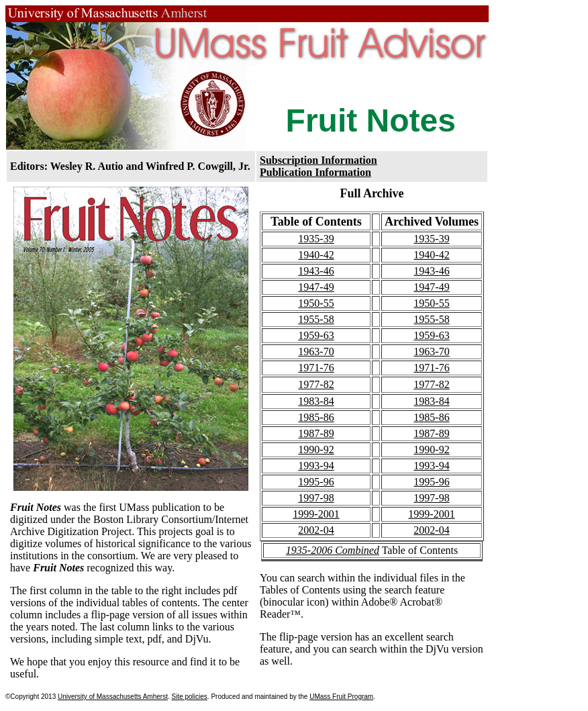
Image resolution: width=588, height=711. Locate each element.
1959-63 (316, 335)
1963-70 (316, 351)
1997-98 (316, 498)
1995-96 (316, 482)
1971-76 (316, 368)
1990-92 (316, 449)
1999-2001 (316, 514)
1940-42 (316, 255)
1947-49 (316, 287)
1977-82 (316, 384)
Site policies (189, 697)
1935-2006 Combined (333, 550)
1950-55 (316, 303)
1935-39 (316, 239)
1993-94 (316, 466)
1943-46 (316, 271)
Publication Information (315, 172)
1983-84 (316, 401)
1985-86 (316, 417)
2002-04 (316, 530)
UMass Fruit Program (341, 697)
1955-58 (316, 319)
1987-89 (316, 433)
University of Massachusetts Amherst (113, 697)
